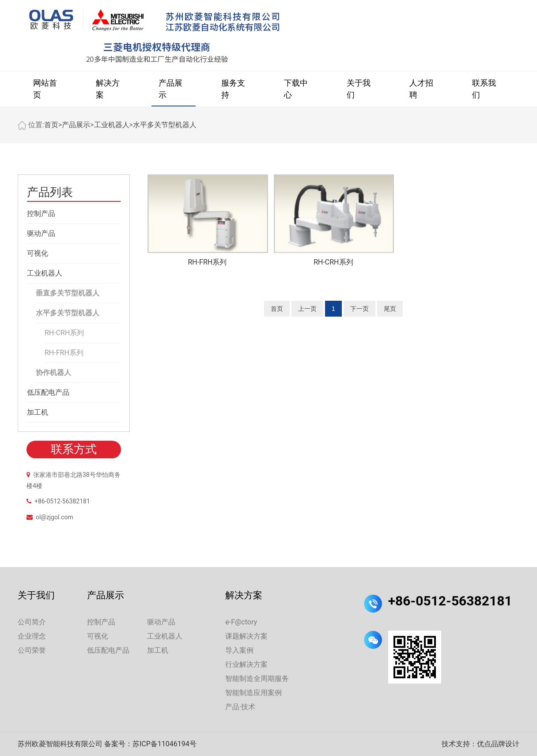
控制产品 (41, 214)
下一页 (359, 309)
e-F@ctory (241, 622)
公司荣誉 (32, 650)
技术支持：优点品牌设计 (480, 744)
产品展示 (170, 89)
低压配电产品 (48, 392)
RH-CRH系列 (64, 333)
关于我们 (359, 89)
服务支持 (233, 89)
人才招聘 (421, 89)
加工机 (38, 412)
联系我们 (484, 89)
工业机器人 (112, 125)
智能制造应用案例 (253, 693)
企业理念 (32, 636)
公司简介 (32, 622)
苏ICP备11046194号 (165, 744)
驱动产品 (41, 233)
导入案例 (239, 650)
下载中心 (296, 89)
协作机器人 (53, 372)
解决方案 (108, 89)
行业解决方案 (246, 664)
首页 (51, 125)
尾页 (390, 309)
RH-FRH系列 (64, 353)
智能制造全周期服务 (257, 679)
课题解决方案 (246, 636)
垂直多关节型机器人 (68, 293)
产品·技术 (240, 707)
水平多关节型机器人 (165, 125)
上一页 (307, 309)
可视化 (38, 253)
